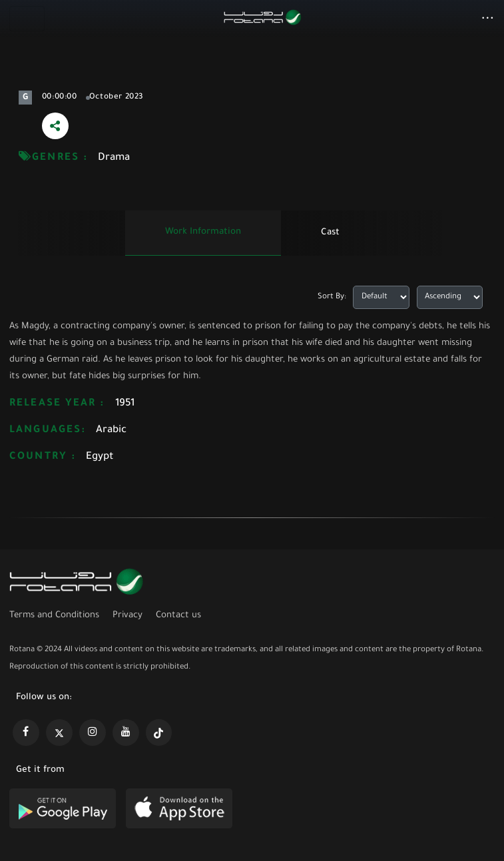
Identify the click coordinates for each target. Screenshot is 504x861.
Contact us (178, 616)
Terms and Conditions (54, 616)
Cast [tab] (330, 233)
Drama (114, 158)
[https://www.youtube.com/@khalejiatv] (126, 732)
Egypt (100, 457)
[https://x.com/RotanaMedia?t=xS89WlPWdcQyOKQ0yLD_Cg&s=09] (59, 732)
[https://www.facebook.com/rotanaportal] (26, 732)
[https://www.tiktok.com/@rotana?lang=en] (159, 732)
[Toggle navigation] (27, 19)
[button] (488, 19)
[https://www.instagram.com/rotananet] (93, 732)
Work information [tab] (203, 232)
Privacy (127, 616)
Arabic (111, 430)
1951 (125, 404)
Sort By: (332, 297)
